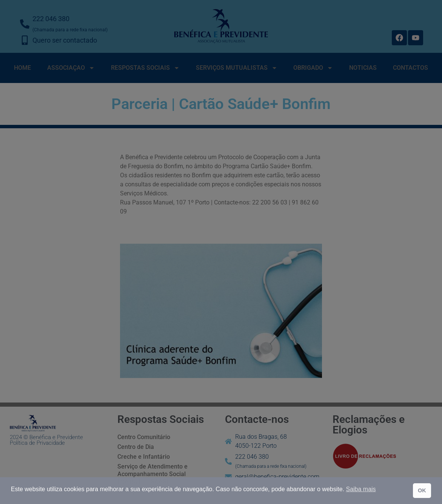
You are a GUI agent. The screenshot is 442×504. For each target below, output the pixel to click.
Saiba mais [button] (361, 489)
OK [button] (422, 490)
